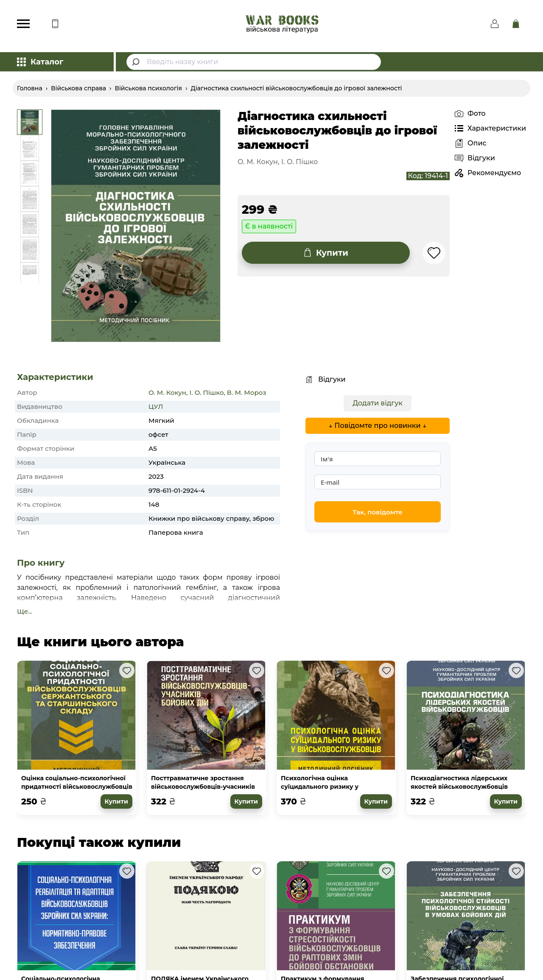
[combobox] (254, 62)
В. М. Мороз (247, 392)
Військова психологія (148, 88)
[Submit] (137, 62)
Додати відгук (378, 403)
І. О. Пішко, (207, 392)
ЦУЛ (156, 406)
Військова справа (78, 88)
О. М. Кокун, (168, 392)
